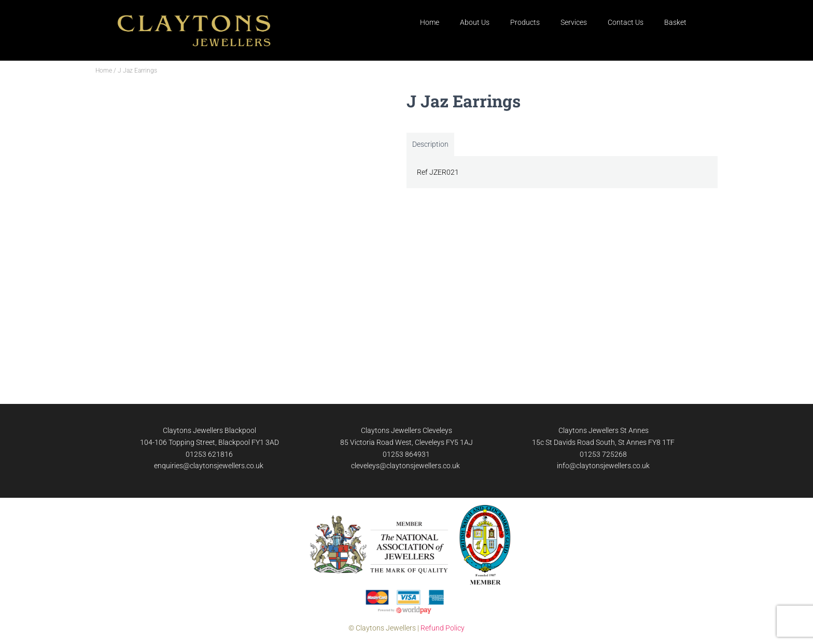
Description (430, 144)
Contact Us (626, 22)
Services (574, 22)
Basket (675, 22)
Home (430, 22)
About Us (475, 22)
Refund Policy (443, 628)
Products (525, 22)
